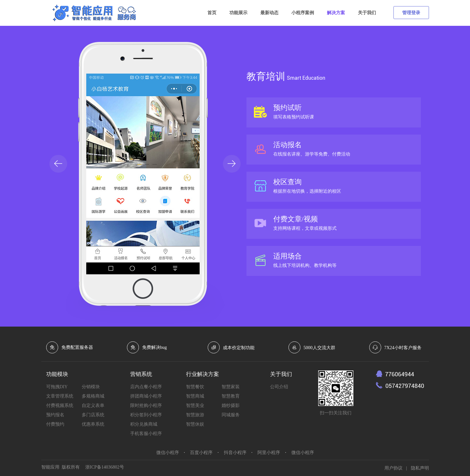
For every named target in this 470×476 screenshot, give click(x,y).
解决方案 (336, 13)
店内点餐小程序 (146, 387)
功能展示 (238, 13)
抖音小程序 (235, 453)
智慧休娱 (195, 424)
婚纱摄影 (231, 405)
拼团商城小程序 (146, 396)
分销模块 (91, 387)
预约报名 (55, 415)
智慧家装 (231, 387)
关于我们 (367, 13)
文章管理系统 (60, 396)
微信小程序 (168, 453)
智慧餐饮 (195, 387)
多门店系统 (93, 415)
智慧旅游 (195, 415)
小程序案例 (303, 13)
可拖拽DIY (57, 387)
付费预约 (55, 424)
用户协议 (393, 468)
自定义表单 (93, 405)
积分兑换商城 (144, 424)
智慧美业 (195, 405)
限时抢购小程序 (146, 405)
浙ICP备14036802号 (105, 467)
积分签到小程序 (146, 415)
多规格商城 (93, 396)
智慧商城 (195, 396)
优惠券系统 (93, 424)
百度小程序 (201, 453)
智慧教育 (231, 396)
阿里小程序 (269, 453)
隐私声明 (420, 468)
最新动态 (269, 13)
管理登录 (411, 13)
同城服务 (231, 415)
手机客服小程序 (146, 434)
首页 (212, 13)
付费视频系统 (60, 405)
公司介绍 (279, 387)
